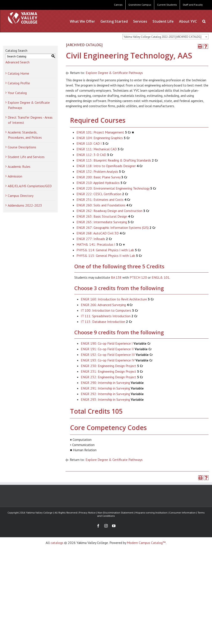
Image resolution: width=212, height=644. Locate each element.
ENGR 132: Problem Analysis (97, 171)
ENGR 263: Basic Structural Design (102, 216)
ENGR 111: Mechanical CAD (97, 149)
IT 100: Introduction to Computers (106, 310)
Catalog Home (18, 73)
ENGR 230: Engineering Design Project (108, 366)
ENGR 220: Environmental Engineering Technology (113, 188)
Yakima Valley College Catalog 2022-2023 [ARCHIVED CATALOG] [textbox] (163, 37)
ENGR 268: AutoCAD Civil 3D (98, 233)
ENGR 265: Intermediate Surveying (102, 222)
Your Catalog (17, 93)
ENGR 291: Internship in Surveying (105, 388)
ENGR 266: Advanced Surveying (103, 305)
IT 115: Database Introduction (103, 322)
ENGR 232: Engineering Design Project (108, 377)
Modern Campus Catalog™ (146, 543)
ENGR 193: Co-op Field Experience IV (108, 360)
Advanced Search (17, 62)
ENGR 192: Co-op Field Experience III (108, 355)
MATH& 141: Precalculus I (96, 244)
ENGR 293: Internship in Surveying (105, 399)
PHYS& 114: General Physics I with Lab (105, 250)
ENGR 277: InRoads (91, 239)
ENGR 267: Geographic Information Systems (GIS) (113, 228)
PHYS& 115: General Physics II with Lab (106, 256)
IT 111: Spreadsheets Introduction (106, 316)
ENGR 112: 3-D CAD (91, 155)
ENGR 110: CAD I (89, 143)
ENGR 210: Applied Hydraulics (98, 183)
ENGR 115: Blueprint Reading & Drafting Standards (114, 160)
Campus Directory (21, 196)
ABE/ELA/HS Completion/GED (30, 186)
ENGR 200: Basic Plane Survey (98, 177)
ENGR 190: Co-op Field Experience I (107, 343)
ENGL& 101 (161, 277)
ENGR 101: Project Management (100, 132)
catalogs (57, 543)
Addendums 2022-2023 (25, 205)
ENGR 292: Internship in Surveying (105, 394)
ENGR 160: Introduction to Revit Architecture (114, 299)
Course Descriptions (22, 147)
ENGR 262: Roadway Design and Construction (109, 211)
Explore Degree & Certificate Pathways (114, 73)
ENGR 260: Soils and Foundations (101, 205)
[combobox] (165, 37)
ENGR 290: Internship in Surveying (105, 383)
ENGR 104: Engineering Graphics (100, 138)
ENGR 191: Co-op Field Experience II (107, 349)
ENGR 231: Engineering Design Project (108, 371)
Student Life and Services (26, 157)
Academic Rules (19, 166)
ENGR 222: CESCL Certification (99, 194)
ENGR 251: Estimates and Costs (100, 199)
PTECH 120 (138, 277)
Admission (15, 176)
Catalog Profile (19, 83)
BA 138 (116, 277)
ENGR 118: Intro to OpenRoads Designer (106, 166)
